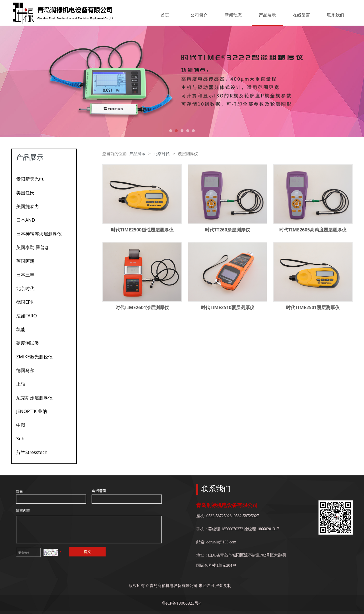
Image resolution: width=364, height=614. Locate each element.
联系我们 (336, 15)
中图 (21, 425)
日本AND (26, 220)
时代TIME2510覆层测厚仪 (227, 307)
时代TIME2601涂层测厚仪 (142, 307)
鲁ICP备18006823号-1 (182, 603)
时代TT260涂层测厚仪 (227, 230)
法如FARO (27, 316)
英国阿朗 (25, 261)
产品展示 (267, 15)
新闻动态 (233, 15)
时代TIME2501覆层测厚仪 (313, 307)
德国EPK (25, 302)
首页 (165, 15)
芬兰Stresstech (32, 452)
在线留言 (301, 15)
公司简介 (199, 15)
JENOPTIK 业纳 (32, 411)
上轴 (21, 384)
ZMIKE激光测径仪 (34, 357)
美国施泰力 (28, 206)
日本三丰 (25, 275)
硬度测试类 (28, 343)
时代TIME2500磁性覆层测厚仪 (142, 230)
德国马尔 (25, 370)
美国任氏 (25, 193)
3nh (20, 439)
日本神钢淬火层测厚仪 (39, 234)
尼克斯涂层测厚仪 (34, 398)
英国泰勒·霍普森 (33, 247)
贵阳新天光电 (30, 179)
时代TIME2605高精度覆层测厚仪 (313, 230)
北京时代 (25, 288)
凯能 (21, 329)
